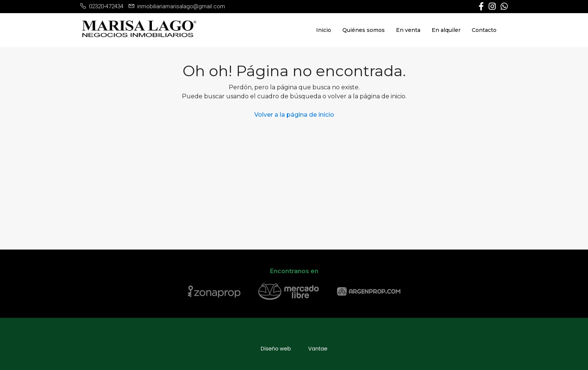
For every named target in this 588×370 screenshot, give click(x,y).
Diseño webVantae (294, 349)
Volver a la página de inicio (294, 115)
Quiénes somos (364, 30)
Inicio (324, 30)
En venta (408, 30)
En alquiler (446, 30)
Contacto (484, 30)
